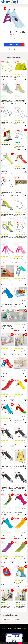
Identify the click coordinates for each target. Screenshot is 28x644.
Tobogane (16, 619)
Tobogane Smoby (7, 619)
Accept (20, 643)
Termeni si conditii (6, 628)
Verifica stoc (17, 45)
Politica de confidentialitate (19, 628)
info (12, 80)
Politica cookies (14, 630)
